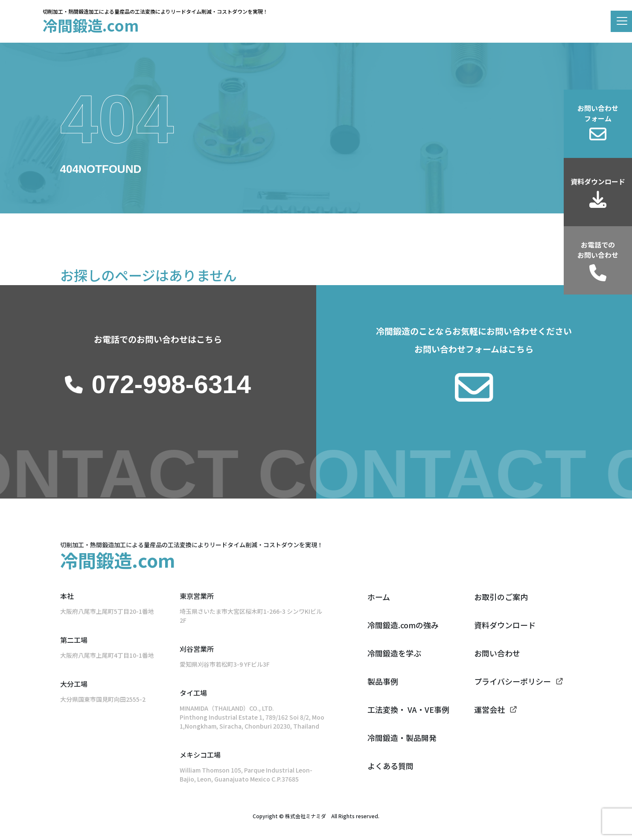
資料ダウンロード (598, 181)
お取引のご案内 (501, 597)
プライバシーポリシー (513, 681)
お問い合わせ (497, 653)
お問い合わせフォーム (598, 113)
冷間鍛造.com (91, 25)
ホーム (379, 597)
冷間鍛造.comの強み (403, 625)
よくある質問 (390, 766)
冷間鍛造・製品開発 (402, 738)
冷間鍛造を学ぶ (394, 653)
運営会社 (489, 709)
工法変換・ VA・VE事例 (408, 709)
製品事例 (383, 681)
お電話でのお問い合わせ (598, 250)
